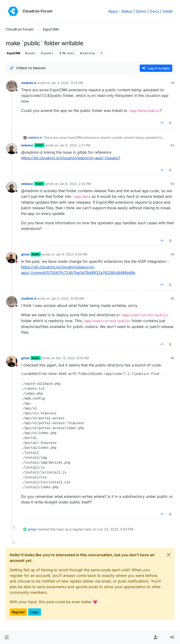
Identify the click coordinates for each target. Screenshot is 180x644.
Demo (141, 11)
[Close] (169, 555)
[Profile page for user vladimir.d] (12, 86)
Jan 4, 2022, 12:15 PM (67, 83)
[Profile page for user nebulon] (12, 149)
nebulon (27, 145)
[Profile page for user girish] (12, 258)
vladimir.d (29, 83)
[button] (7, 637)
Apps (113, 11)
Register (18, 612)
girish (25, 254)
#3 (172, 184)
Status (127, 11)
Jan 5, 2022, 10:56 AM (67, 298)
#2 (172, 145)
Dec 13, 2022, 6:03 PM (72, 358)
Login (35, 612)
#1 (173, 83)
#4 (172, 254)
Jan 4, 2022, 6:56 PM (71, 254)
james (32, 529)
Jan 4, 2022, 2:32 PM (75, 184)
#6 (172, 358)
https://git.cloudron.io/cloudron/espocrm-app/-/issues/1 (71, 158)
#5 (172, 298)
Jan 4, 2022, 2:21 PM (75, 145)
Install (167, 11)
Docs (154, 11)
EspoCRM (13, 53)
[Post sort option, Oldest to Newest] (28, 68)
